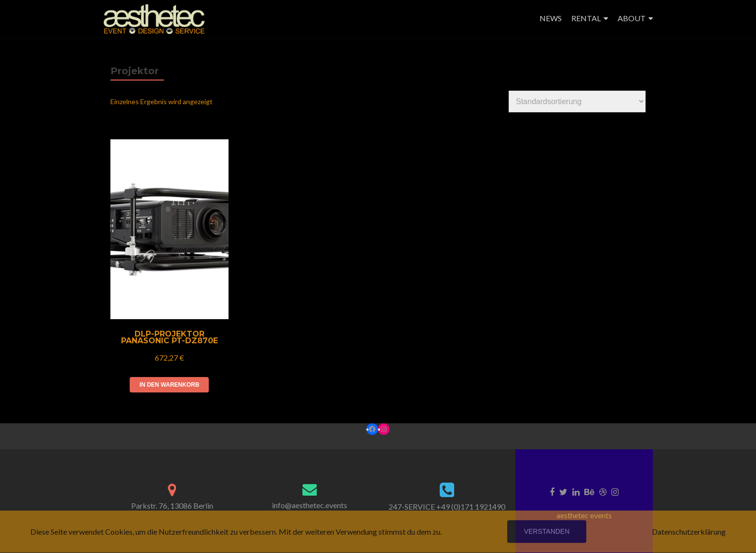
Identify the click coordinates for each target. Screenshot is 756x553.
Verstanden (547, 531)
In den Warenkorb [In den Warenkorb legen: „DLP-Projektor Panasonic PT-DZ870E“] (169, 385)
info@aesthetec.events (310, 505)
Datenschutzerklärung (689, 532)
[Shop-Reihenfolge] (577, 101)
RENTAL (586, 18)
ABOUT (632, 18)
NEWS (551, 18)
